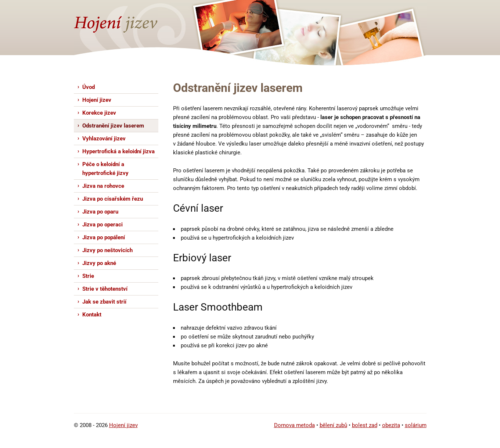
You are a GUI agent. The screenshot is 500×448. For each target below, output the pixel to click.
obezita (391, 425)
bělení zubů (333, 425)
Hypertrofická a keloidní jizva (118, 151)
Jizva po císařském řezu (113, 199)
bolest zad (365, 425)
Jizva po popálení (104, 237)
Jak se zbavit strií (104, 302)
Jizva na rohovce (103, 186)
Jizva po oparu (100, 212)
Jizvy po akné (99, 263)
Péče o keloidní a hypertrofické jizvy (105, 169)
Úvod (89, 87)
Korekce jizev (99, 113)
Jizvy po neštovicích (107, 250)
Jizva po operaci (102, 225)
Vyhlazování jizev (104, 139)
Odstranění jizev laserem (113, 126)
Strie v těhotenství (105, 289)
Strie (88, 276)
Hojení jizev (97, 100)
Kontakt (92, 315)
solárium (416, 425)
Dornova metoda (294, 425)
